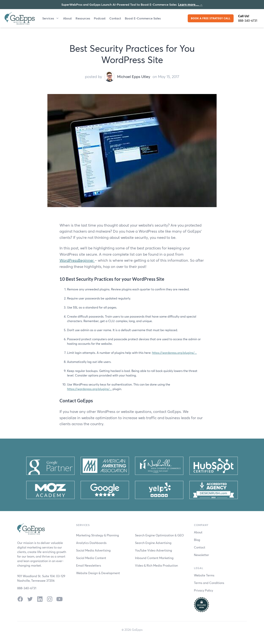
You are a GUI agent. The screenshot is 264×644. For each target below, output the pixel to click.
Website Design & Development (98, 573)
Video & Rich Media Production (156, 565)
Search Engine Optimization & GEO (159, 535)
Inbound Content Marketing (154, 558)
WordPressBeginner (77, 260)
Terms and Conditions (209, 583)
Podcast (100, 18)
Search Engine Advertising (153, 543)
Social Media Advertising (93, 550)
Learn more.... (190, 5)
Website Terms (204, 575)
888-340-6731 (248, 20)
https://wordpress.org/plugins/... (174, 353)
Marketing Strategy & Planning (98, 535)
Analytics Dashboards (91, 543)
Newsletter (201, 555)
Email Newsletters (89, 565)
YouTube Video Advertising (154, 550)
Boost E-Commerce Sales (143, 18)
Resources (83, 18)
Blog (197, 540)
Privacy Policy (203, 590)
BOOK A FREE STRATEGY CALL (211, 18)
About (67, 18)
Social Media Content (91, 558)
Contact (115, 18)
